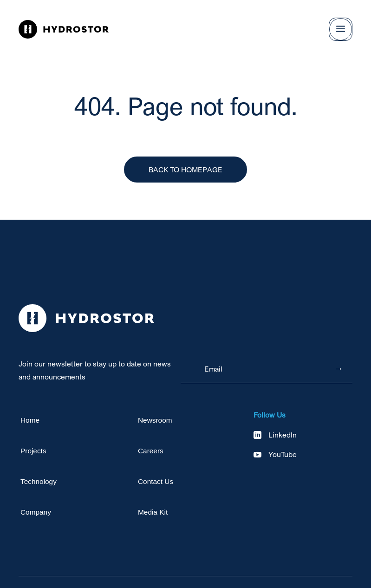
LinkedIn (283, 435)
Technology (39, 481)
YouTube (283, 454)
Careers (151, 451)
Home (30, 420)
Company (36, 512)
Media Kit (153, 512)
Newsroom (155, 420)
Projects (33, 451)
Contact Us (156, 481)
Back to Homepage (185, 170)
